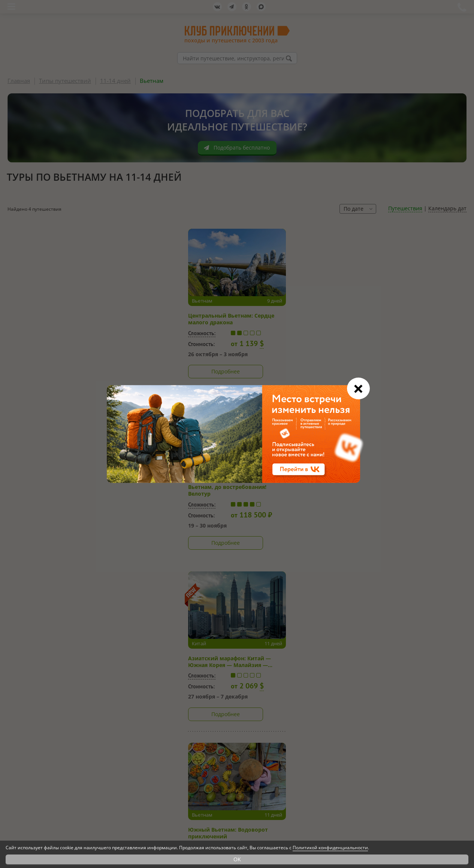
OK (237, 859)
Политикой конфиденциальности (330, 848)
